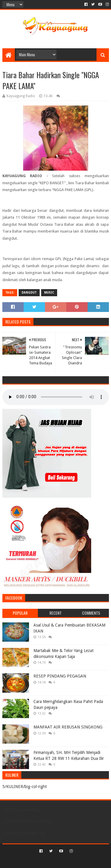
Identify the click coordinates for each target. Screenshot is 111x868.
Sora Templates (47, 861)
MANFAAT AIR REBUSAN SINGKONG (68, 727)
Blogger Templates (81, 861)
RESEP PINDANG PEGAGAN (60, 676)
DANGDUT (29, 293)
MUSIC (49, 293)
